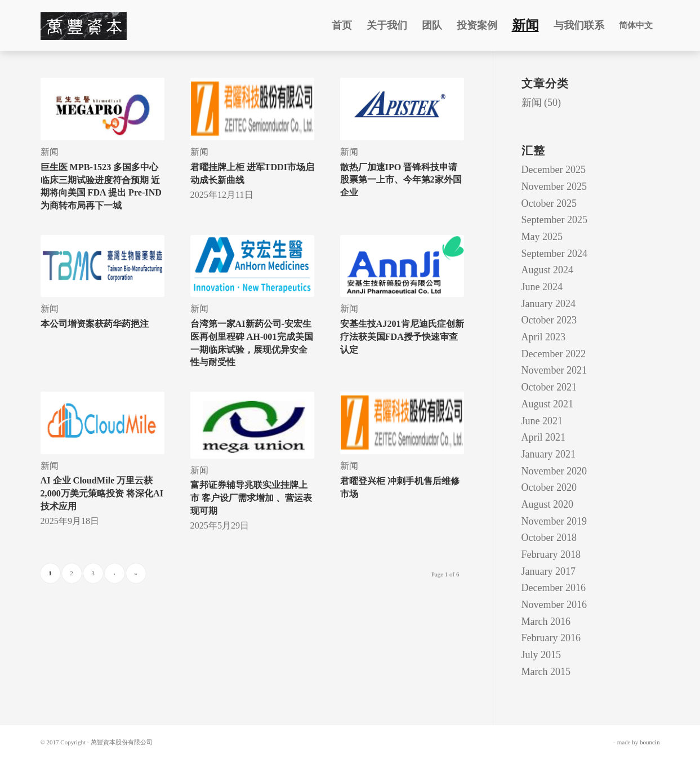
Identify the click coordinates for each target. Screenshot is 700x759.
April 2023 (544, 337)
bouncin (650, 742)
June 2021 (542, 421)
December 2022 (554, 354)
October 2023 (549, 320)
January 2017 (549, 571)
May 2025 (542, 237)
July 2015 (541, 655)
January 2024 (549, 304)
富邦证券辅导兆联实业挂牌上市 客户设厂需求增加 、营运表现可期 (251, 498)
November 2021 (554, 370)
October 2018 (549, 538)
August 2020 (548, 504)
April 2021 (544, 437)
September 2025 (554, 220)
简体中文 (636, 25)
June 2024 (542, 287)
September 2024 (554, 254)
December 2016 (554, 588)
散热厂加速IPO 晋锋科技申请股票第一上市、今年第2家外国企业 (401, 180)
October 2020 (549, 487)
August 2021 (548, 404)
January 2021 (549, 454)
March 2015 (546, 672)
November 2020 (554, 471)
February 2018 (551, 554)
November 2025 (554, 187)
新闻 (50, 152)
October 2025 (549, 203)
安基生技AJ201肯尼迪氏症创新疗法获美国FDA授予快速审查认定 (402, 337)
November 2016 (554, 605)
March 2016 (546, 622)
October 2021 (549, 387)
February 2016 (551, 638)
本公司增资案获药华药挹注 (95, 324)
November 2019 (554, 521)
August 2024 (548, 270)
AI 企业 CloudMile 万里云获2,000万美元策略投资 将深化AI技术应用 (102, 493)
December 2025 (554, 170)
